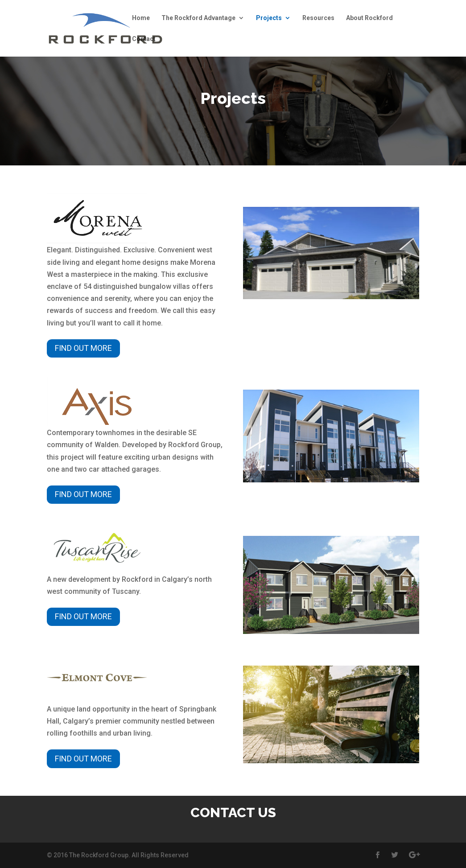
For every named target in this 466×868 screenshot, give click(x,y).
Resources (318, 18)
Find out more (83, 348)
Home (141, 18)
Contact (144, 39)
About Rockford (369, 18)
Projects (269, 18)
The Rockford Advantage (198, 18)
